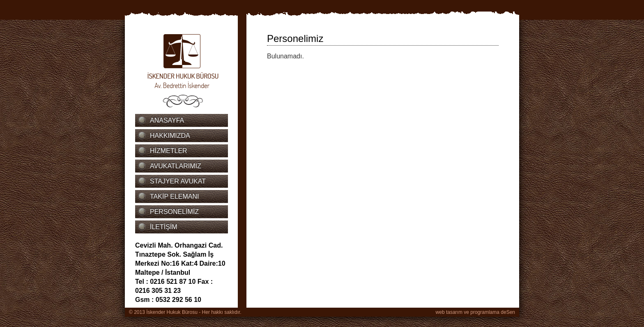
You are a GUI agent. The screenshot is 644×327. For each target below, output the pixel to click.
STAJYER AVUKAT (178, 181)
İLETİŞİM (164, 227)
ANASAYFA (167, 120)
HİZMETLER (169, 151)
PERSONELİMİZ (174, 212)
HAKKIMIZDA (170, 136)
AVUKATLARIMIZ (176, 166)
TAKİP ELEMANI (174, 196)
